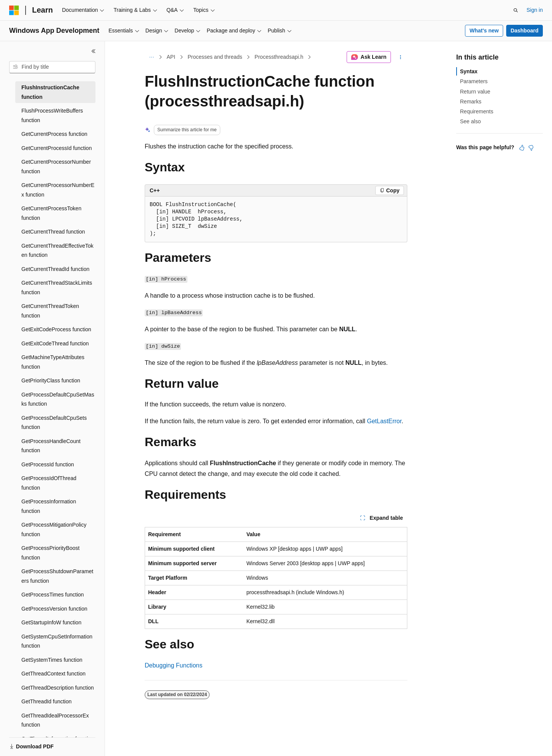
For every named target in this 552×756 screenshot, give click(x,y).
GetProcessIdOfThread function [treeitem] (49, 483)
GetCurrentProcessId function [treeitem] (56, 148)
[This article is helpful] (522, 148)
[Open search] (516, 10)
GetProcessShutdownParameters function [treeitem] (57, 576)
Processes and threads (215, 57)
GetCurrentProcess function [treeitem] (54, 134)
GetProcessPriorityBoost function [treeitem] (51, 553)
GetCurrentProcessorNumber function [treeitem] (56, 167)
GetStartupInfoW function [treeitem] (51, 622)
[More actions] (401, 57)
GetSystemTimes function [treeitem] (52, 660)
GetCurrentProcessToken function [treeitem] (51, 213)
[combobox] (52, 67)
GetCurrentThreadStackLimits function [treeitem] (57, 288)
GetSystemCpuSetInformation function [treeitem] (57, 641)
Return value (475, 92)
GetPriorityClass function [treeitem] (51, 380)
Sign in (535, 10)
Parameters (474, 81)
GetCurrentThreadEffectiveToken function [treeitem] (57, 251)
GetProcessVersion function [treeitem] (54, 609)
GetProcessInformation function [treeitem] (49, 506)
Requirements (477, 111)
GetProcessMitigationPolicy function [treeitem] (54, 530)
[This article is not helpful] (531, 148)
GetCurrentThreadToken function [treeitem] (50, 311)
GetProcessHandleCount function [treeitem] (51, 446)
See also (470, 121)
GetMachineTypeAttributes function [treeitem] (53, 362)
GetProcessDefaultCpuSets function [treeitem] (54, 423)
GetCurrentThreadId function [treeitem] (55, 269)
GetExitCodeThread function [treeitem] (55, 343)
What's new (484, 31)
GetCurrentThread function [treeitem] (53, 232)
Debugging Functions (174, 665)
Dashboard (524, 31)
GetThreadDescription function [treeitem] (58, 688)
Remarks (471, 102)
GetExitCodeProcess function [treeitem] (56, 329)
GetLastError (384, 421)
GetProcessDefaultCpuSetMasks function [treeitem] (58, 399)
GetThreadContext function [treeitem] (53, 674)
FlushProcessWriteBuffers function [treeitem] (52, 115)
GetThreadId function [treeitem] (47, 701)
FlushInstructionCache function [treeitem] (50, 92)
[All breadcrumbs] (151, 57)
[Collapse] (94, 51)
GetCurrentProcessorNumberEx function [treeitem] (58, 190)
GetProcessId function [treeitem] (48, 464)
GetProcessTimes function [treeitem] (53, 595)
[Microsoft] (14, 10)
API (171, 57)
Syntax (469, 71)
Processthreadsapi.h (279, 57)
